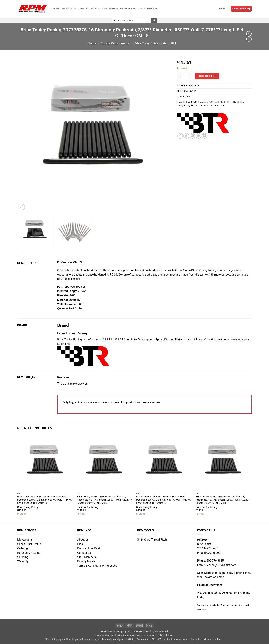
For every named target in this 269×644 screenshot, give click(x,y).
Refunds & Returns (29, 553)
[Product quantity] (185, 76)
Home (56, 9)
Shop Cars (69, 9)
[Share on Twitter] (186, 136)
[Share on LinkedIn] (205, 136)
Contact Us (151, 9)
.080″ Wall (187, 102)
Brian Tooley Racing (28, 507)
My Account (25, 540)
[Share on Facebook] (180, 136)
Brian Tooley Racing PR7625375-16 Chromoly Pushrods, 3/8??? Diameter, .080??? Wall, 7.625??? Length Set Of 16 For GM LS (104, 500)
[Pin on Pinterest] (199, 136)
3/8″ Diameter (200, 102)
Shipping (23, 557)
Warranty (23, 561)
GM (174, 43)
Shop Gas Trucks (89, 9)
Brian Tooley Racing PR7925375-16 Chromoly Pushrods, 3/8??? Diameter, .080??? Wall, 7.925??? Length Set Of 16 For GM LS (223, 500)
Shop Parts (110, 9)
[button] (222, 9)
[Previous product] (249, 39)
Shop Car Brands (131, 9)
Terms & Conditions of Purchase (97, 566)
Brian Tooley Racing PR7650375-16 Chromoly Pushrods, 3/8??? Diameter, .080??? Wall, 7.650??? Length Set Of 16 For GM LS (45, 500)
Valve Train (141, 43)
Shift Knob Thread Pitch (152, 540)
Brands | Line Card (89, 548)
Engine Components (115, 43)
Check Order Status (29, 544)
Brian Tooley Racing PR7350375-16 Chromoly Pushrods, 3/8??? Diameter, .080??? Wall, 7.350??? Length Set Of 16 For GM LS (164, 500)
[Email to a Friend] (192, 136)
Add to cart (207, 76)
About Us (83, 540)
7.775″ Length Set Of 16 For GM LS (223, 102)
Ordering (23, 548)
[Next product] (249, 34)
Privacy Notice (86, 561)
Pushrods (160, 43)
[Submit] (154, 20)
